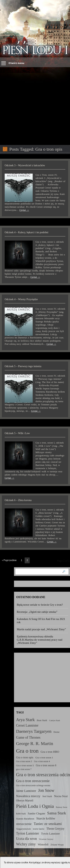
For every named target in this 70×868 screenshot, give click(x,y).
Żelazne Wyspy (57, 845)
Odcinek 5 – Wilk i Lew (17, 433)
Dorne (57, 732)
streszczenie (24, 824)
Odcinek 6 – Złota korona (18, 500)
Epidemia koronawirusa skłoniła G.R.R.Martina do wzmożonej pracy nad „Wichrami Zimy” (40, 640)
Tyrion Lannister (28, 833)
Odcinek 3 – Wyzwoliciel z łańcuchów (25, 165)
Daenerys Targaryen (34, 731)
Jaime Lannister (26, 791)
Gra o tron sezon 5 (25, 765)
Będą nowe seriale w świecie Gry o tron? (40, 605)
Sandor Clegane (36, 813)
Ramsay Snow (62, 807)
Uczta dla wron (26, 839)
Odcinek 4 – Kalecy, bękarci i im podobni (27, 232)
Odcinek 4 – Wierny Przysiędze (21, 299)
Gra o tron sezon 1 (44, 758)
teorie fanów (39, 829)
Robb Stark (21, 814)
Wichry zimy (26, 844)
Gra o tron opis (25, 757)
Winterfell (43, 844)
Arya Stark (25, 720)
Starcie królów (46, 818)
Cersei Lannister (27, 725)
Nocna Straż (61, 796)
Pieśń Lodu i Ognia (35, 806)
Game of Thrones (28, 737)
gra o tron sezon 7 (24, 769)
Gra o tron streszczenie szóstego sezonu (33, 785)
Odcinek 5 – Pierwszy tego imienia (23, 366)
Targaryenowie (24, 829)
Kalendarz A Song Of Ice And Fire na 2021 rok (41, 621)
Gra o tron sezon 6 (46, 765)
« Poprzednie (9, 560)
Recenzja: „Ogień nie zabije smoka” (37, 612)
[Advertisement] (35, 106)
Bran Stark (42, 720)
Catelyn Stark (55, 720)
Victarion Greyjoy (46, 839)
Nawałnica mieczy (28, 796)
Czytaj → (24, 210)
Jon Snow (46, 790)
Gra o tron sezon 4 (42, 761)
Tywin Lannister (50, 833)
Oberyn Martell (25, 800)
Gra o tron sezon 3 (24, 761)
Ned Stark (47, 796)
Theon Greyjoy (55, 829)
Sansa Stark (56, 813)
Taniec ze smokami (48, 824)
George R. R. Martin (35, 743)
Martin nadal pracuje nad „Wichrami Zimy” (41, 629)
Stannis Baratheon (25, 819)
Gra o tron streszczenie (33, 781)
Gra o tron (27, 751)
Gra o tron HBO (50, 752)
